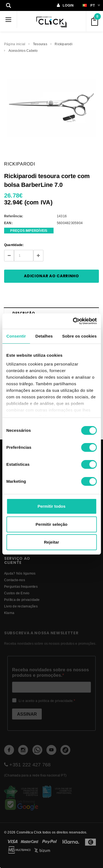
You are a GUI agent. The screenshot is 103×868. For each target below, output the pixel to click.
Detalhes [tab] (44, 336)
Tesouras (40, 44)
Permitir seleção (52, 524)
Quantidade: (14, 245)
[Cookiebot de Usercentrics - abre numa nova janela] (73, 321)
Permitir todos (52, 506)
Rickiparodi (64, 44)
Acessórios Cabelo (23, 51)
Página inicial (15, 44)
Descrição (24, 313)
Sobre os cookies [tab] (79, 336)
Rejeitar (51, 542)
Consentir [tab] (16, 336)
